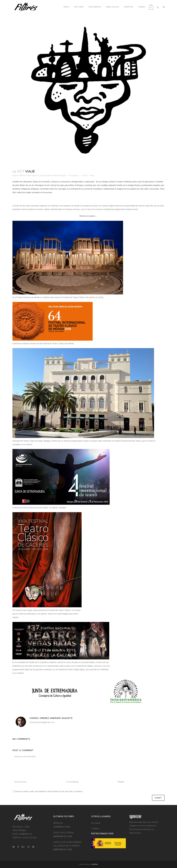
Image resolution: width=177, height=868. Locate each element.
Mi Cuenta (96, 823)
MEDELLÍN (58, 823)
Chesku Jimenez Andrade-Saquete (53, 175)
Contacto (95, 828)
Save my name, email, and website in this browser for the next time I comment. (49, 791)
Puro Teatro (32, 175)
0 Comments (73, 175)
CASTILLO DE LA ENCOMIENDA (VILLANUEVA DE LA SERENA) (67, 844)
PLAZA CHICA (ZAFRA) (63, 833)
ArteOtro (95, 864)
